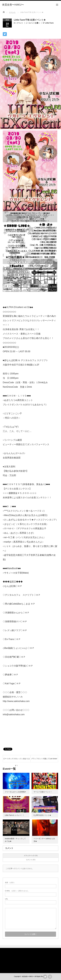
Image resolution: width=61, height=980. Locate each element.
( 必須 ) (10, 882)
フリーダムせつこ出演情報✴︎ (15, 792)
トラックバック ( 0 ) (31, 855)
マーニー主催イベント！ (43, 792)
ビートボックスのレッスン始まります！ (17, 760)
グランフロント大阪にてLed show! (44, 759)
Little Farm (49, 23)
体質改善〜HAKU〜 (28, 976)
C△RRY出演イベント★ (42, 815)
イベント (20, 23)
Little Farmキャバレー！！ (15, 815)
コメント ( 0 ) (31, 860)
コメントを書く (34, 23)
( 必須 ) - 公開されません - (17, 891)
